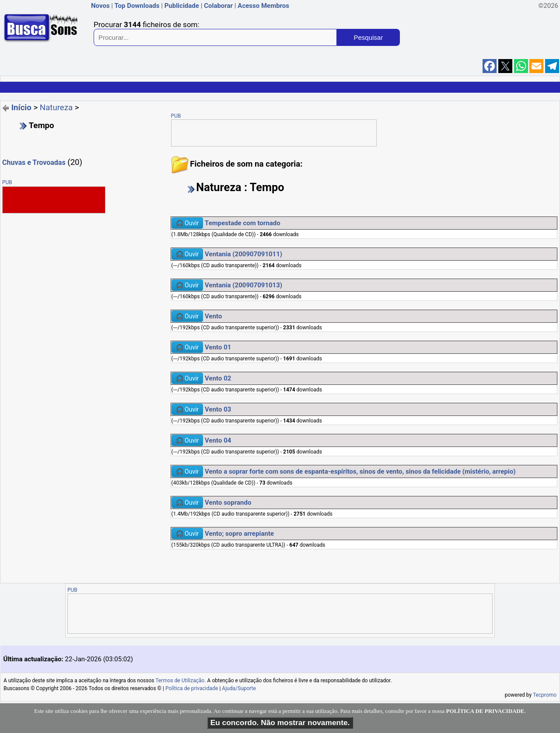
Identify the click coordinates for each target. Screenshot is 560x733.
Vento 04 (218, 440)
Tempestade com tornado (243, 223)
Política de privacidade (192, 688)
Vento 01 (218, 347)
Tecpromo (545, 695)
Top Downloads (137, 6)
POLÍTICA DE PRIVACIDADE (485, 711)
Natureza (56, 108)
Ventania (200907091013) (243, 285)
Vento (213, 316)
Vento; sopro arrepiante (239, 534)
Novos (100, 6)
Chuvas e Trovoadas (34, 162)
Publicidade (182, 6)
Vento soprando (228, 503)
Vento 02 (218, 378)
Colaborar (218, 6)
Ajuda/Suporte (239, 688)
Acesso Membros (263, 6)
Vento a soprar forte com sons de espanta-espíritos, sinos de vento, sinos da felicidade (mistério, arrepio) (360, 471)
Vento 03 (218, 409)
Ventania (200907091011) (243, 254)
